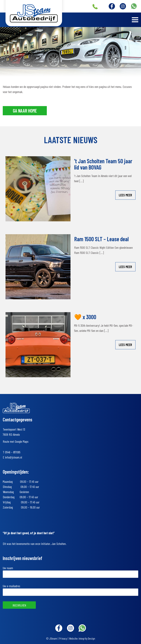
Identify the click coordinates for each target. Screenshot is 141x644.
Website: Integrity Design (82, 638)
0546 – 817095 (13, 452)
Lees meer (125, 195)
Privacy (63, 638)
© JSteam (52, 638)
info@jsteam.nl (13, 457)
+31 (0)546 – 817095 (95, 7)
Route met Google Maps (16, 441)
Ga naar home (25, 111)
